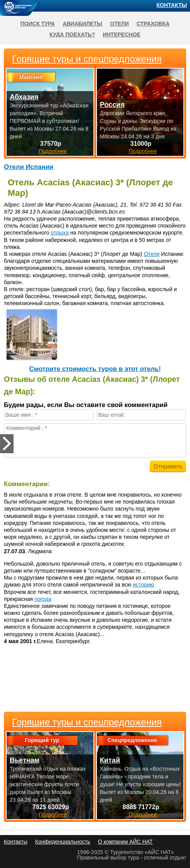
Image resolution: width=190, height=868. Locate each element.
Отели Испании (29, 167)
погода (43, 599)
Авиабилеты (83, 24)
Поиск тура (38, 24)
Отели (152, 254)
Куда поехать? (72, 35)
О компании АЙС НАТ (125, 842)
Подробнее (53, 815)
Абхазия (24, 97)
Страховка (153, 24)
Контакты (172, 5)
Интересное (122, 35)
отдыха (60, 233)
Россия (112, 105)
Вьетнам (25, 760)
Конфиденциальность (62, 842)
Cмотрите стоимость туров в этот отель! (95, 369)
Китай (110, 760)
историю (144, 585)
